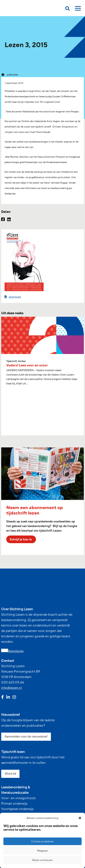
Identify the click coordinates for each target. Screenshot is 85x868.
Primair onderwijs (14, 804)
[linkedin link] (8, 698)
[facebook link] (2, 698)
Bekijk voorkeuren (42, 860)
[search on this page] (68, 9)
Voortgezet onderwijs (17, 809)
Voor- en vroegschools (18, 798)
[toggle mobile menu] (77, 9)
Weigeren (42, 851)
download (13, 297)
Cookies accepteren (42, 841)
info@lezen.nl (12, 688)
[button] (80, 818)
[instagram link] (14, 698)
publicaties (13, 75)
